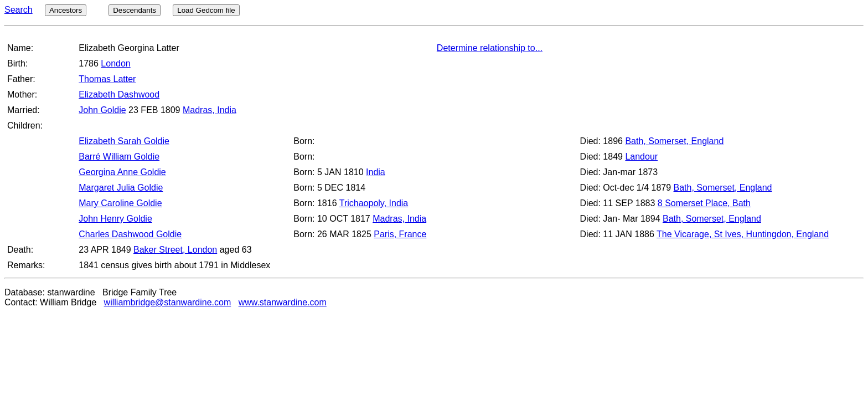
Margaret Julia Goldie (121, 188)
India (376, 172)
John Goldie (102, 110)
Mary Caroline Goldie (120, 203)
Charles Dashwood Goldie (130, 234)
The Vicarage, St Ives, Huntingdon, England (743, 234)
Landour (641, 157)
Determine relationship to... (490, 48)
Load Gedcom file (206, 10)
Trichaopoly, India (374, 203)
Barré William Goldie (119, 157)
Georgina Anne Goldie (122, 172)
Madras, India (210, 110)
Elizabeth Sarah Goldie (124, 141)
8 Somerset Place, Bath (704, 203)
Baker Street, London (175, 250)
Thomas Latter (107, 79)
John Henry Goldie (115, 219)
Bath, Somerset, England (674, 141)
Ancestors (66, 10)
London (115, 63)
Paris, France (400, 234)
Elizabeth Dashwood (119, 94)
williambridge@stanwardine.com (168, 302)
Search (19, 10)
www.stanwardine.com (283, 302)
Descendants (135, 10)
